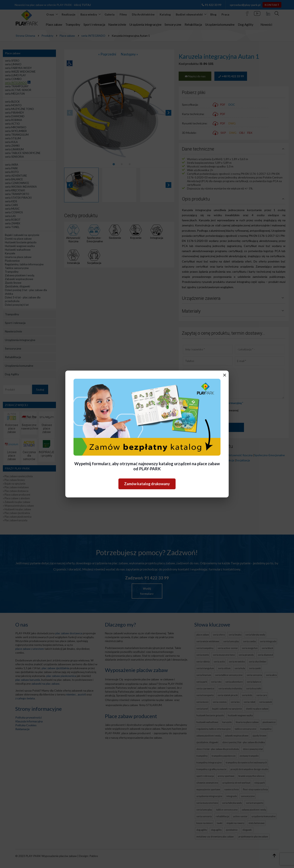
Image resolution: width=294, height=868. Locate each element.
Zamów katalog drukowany (147, 484)
